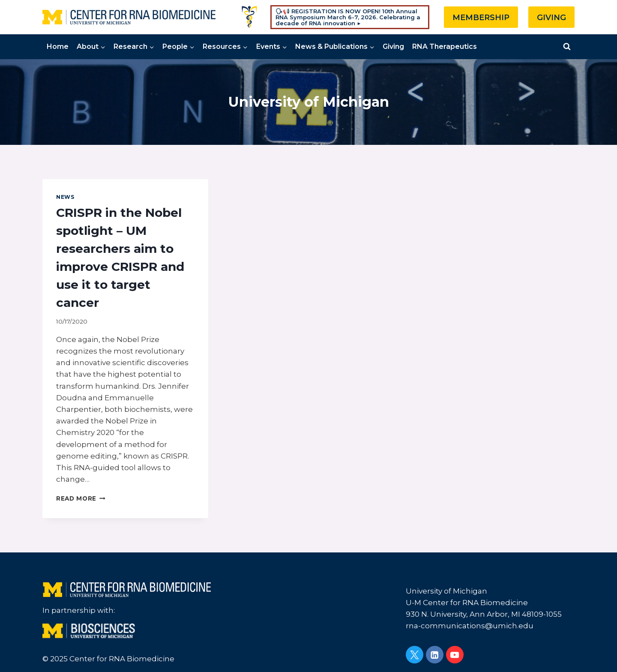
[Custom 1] (249, 17)
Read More (81, 498)
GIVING (551, 18)
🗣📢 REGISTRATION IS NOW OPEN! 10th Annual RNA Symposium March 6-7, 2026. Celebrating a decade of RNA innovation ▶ (348, 17)
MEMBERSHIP (481, 18)
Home (58, 46)
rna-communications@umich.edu (470, 626)
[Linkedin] (435, 655)
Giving (393, 46)
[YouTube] (455, 655)
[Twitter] (415, 655)
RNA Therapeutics (445, 46)
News (65, 197)
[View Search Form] (567, 47)
